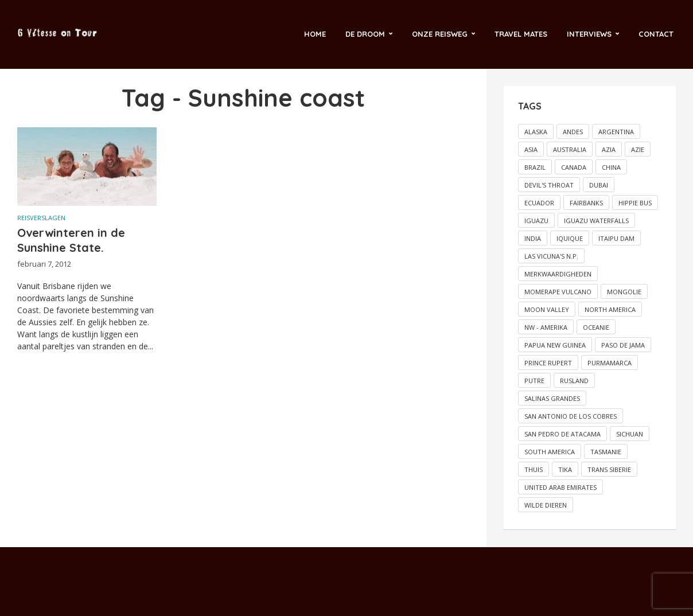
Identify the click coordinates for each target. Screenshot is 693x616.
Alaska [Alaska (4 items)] (536, 132)
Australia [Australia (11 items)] (570, 149)
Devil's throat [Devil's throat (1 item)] (549, 185)
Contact (656, 34)
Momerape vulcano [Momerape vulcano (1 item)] (558, 292)
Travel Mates (521, 34)
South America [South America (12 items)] (550, 452)
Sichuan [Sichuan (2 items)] (630, 434)
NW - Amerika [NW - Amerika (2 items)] (546, 327)
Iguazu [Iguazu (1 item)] (536, 221)
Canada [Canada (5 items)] (574, 167)
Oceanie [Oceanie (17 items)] (596, 327)
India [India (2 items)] (533, 238)
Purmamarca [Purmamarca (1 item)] (610, 363)
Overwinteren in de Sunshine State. (71, 240)
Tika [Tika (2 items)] (565, 469)
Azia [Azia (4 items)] (609, 149)
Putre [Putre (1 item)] (534, 381)
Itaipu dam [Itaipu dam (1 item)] (616, 238)
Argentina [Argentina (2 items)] (616, 132)
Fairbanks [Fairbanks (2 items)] (586, 203)
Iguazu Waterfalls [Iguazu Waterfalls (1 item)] (596, 221)
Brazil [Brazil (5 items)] (535, 167)
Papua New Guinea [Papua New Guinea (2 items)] (555, 345)
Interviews (589, 34)
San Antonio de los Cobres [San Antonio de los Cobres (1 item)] (571, 416)
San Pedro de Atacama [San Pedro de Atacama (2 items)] (562, 434)
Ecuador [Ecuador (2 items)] (539, 203)
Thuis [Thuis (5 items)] (534, 469)
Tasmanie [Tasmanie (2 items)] (606, 452)
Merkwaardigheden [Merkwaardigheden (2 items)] (558, 274)
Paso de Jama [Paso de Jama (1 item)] (623, 345)
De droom (365, 34)
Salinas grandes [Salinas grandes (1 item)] (552, 398)
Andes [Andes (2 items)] (573, 132)
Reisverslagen (41, 218)
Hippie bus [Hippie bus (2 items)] (635, 203)
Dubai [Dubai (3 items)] (599, 185)
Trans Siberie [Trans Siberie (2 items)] (609, 469)
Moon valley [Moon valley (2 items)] (547, 309)
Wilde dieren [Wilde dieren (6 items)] (546, 505)
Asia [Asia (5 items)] (531, 149)
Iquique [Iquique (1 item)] (570, 238)
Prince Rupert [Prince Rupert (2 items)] (548, 363)
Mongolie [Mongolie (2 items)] (624, 292)
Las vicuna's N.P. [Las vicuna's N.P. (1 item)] (551, 256)
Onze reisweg (440, 34)
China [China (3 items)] (611, 167)
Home (315, 34)
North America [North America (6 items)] (610, 309)
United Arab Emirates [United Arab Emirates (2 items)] (560, 487)
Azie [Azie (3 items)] (638, 149)
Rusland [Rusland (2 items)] (574, 381)
